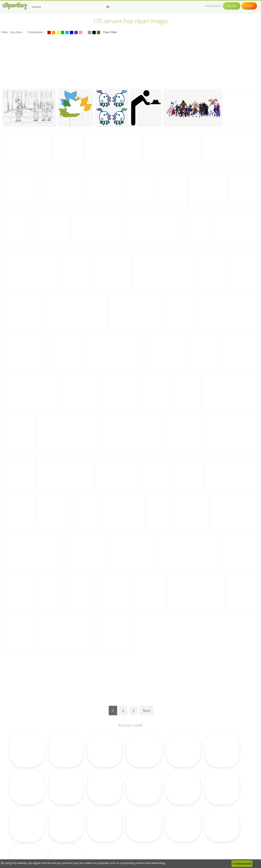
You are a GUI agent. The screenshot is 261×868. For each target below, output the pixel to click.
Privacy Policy (201, 827)
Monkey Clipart (161, 827)
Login (249, 6)
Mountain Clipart (162, 843)
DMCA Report (201, 822)
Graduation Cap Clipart (125, 833)
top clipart (35, 812)
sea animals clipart (40, 833)
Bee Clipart (117, 827)
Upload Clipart (202, 833)
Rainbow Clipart (120, 843)
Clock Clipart (118, 817)
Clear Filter (110, 32)
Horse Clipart (119, 822)
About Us (198, 807)
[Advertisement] (130, 61)
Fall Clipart (117, 812)
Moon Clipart (118, 807)
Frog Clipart (76, 817)
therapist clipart (38, 822)
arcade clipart (37, 827)
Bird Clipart (159, 817)
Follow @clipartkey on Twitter (212, 848)
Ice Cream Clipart (162, 833)
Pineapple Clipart (162, 822)
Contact (197, 812)
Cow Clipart (159, 807)
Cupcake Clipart (79, 822)
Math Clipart (77, 807)
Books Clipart (77, 812)
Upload (232, 6)
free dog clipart (38, 843)
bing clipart (35, 817)
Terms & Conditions (205, 817)
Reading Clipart (161, 812)
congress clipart (38, 807)
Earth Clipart (77, 827)
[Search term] (71, 7)
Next (147, 711)
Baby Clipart (77, 843)
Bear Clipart (118, 838)
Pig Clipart (158, 838)
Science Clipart (78, 838)
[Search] (108, 7)
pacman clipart (37, 838)
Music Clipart (77, 833)
